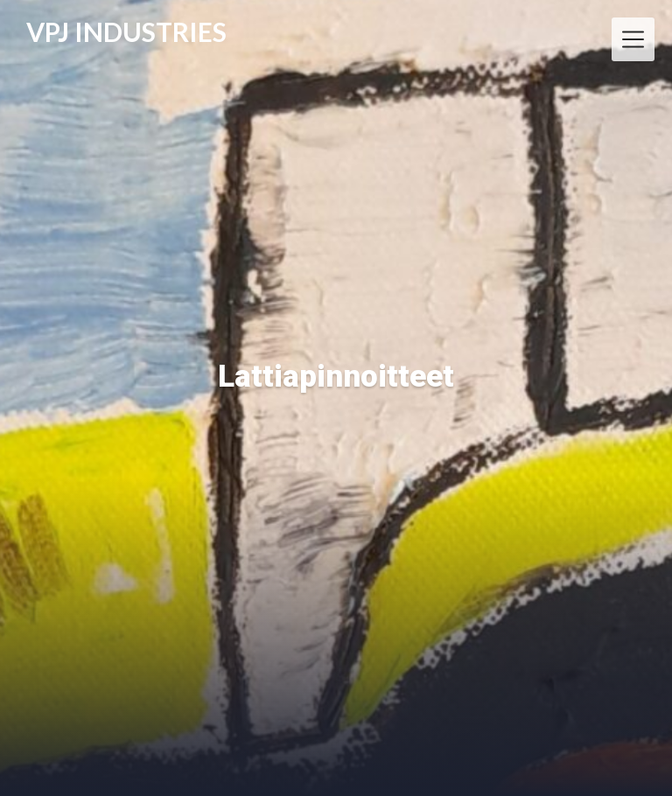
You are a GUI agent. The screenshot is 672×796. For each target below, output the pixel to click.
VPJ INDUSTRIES (126, 32)
